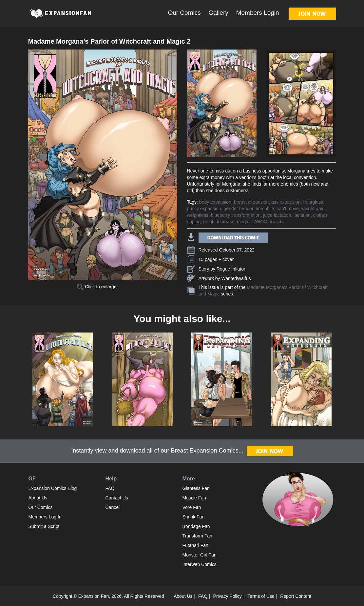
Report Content (296, 596)
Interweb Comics (200, 564)
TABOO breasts (268, 222)
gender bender (239, 209)
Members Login (258, 13)
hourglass (313, 202)
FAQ (110, 488)
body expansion (215, 202)
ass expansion (286, 202)
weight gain (313, 209)
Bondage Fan (196, 526)
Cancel (113, 507)
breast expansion (251, 202)
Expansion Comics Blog (53, 488)
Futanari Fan (195, 545)
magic (243, 222)
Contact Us (117, 498)
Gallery (219, 13)
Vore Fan (192, 507)
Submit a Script (44, 526)
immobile (265, 209)
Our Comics (184, 13)
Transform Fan (197, 536)
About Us (38, 498)
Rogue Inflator (231, 269)
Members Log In (45, 517)
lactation (302, 215)
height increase (219, 222)
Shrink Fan (194, 517)
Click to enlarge (97, 287)
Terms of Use (261, 596)
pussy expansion (204, 209)
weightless (198, 215)
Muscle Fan (194, 498)
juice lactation (277, 215)
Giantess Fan (196, 488)
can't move (287, 209)
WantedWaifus (236, 278)
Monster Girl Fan (200, 555)
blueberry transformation (236, 215)
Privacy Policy (228, 596)
